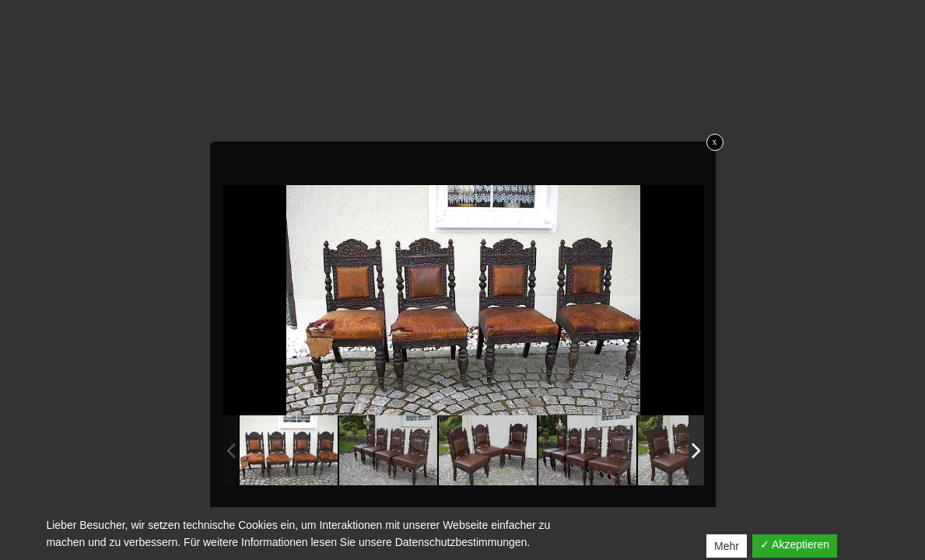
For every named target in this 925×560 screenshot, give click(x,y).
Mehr (727, 546)
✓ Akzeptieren (795, 544)
